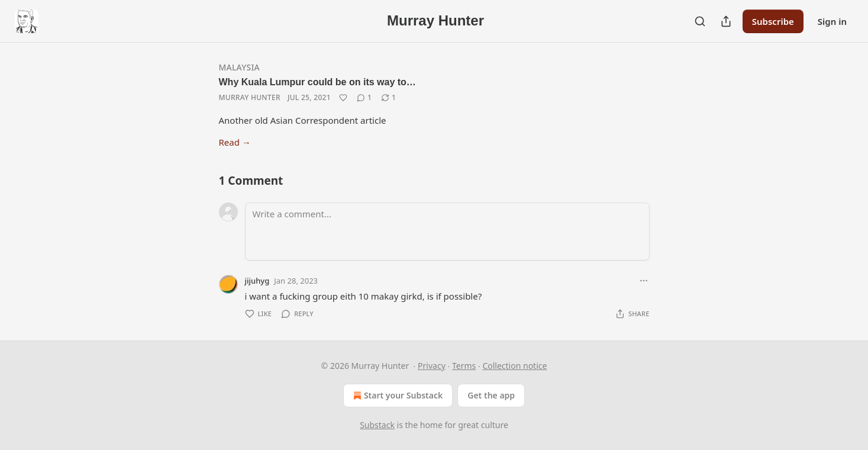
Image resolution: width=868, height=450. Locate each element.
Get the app (491, 395)
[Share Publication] (726, 21)
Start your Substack (397, 396)
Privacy (432, 366)
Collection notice (514, 366)
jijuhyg (257, 281)
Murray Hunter (250, 97)
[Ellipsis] (644, 281)
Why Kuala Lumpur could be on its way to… (317, 82)
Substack (377, 425)
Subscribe (773, 21)
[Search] (700, 21)
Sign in (832, 21)
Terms (464, 366)
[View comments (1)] (364, 98)
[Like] (343, 98)
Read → (235, 142)
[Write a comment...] (447, 232)
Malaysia (239, 67)
